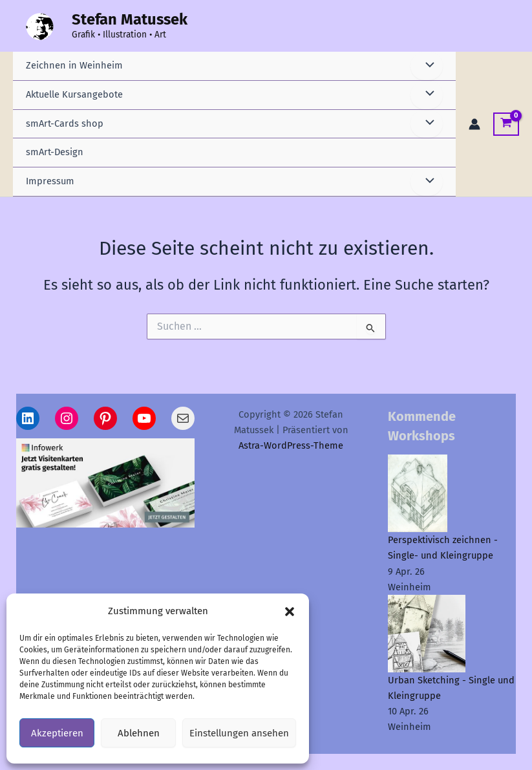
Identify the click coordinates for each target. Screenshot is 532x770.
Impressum (50, 181)
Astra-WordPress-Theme (291, 445)
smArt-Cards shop (65, 123)
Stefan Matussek (130, 19)
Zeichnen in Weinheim (74, 65)
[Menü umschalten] (427, 66)
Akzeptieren (57, 733)
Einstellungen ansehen (239, 733)
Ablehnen (139, 733)
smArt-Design (55, 152)
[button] (290, 612)
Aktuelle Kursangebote (74, 94)
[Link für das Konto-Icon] (474, 124)
